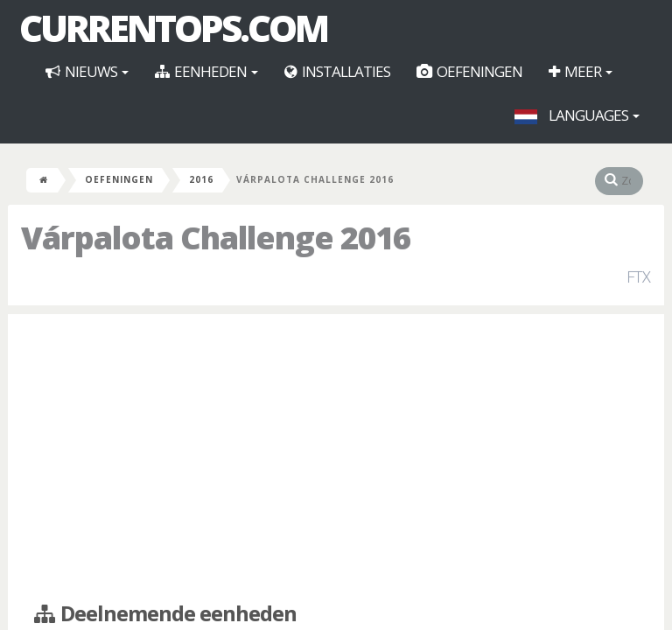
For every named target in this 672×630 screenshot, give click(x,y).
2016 (201, 179)
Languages (577, 115)
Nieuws (87, 71)
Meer (581, 71)
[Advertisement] (336, 454)
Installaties (337, 71)
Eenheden (206, 71)
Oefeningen (469, 71)
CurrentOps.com (173, 28)
